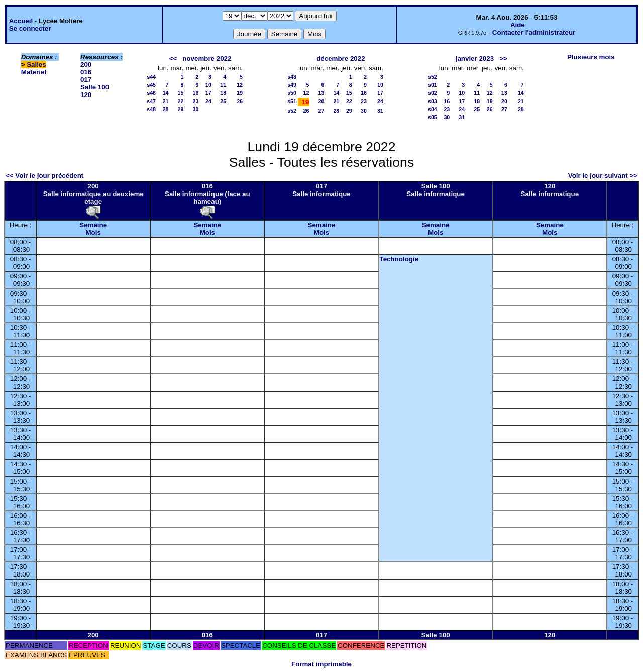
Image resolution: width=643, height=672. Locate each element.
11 (223, 85)
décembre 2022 (341, 59)
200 (86, 65)
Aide (518, 25)
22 (181, 101)
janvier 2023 (475, 59)
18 (223, 93)
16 (196, 93)
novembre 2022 (207, 59)
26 (240, 101)
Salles (36, 65)
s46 (151, 93)
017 (86, 80)
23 (196, 101)
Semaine (93, 225)
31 (380, 111)
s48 (151, 109)
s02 (433, 93)
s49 (292, 85)
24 (208, 101)
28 (166, 109)
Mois (93, 232)
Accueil (21, 21)
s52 (292, 111)
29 (181, 109)
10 (208, 85)
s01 (433, 85)
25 (223, 101)
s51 (292, 101)
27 (321, 111)
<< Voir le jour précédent (44, 176)
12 (240, 85)
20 (321, 101)
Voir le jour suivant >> (603, 176)
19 (240, 93)
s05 (433, 117)
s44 (151, 77)
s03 (433, 101)
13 (321, 93)
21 (166, 101)
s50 (292, 93)
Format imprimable (321, 664)
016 (86, 72)
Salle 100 (95, 87)
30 (196, 109)
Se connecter (30, 28)
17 (208, 93)
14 (166, 93)
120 (86, 95)
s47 (151, 101)
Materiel (34, 72)
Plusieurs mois (591, 57)
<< (173, 59)
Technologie (399, 259)
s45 (151, 85)
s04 (433, 109)
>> (503, 59)
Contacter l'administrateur (534, 32)
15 (181, 93)
